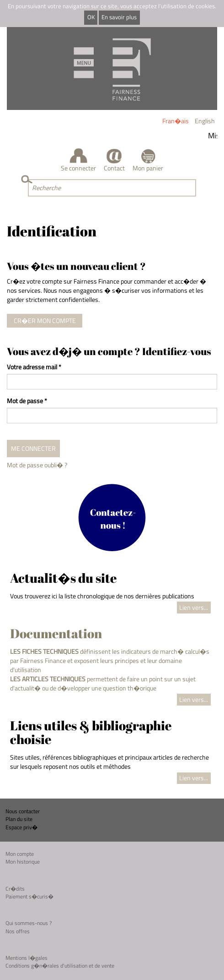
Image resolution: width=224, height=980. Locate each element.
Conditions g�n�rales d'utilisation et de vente (60, 966)
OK (91, 17)
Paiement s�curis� (29, 896)
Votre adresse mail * (34, 367)
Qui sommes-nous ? (29, 923)
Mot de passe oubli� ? (37, 465)
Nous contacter (23, 811)
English (205, 121)
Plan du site (19, 819)
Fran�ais (176, 121)
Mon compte (20, 854)
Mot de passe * (27, 401)
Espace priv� (21, 827)
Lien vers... (194, 607)
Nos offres (18, 931)
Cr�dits (15, 889)
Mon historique (23, 862)
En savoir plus (119, 17)
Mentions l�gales (27, 958)
